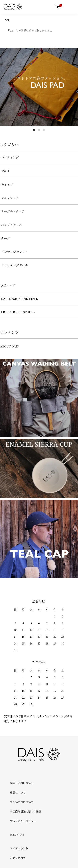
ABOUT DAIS (9, 346)
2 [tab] (39, 130)
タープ (5, 238)
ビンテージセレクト (14, 252)
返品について (18, 792)
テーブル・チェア (13, 211)
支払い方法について (22, 802)
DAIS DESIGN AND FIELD (20, 299)
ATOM (20, 835)
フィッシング (10, 198)
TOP (7, 20)
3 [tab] (44, 130)
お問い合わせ (18, 858)
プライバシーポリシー (23, 821)
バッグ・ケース (11, 225)
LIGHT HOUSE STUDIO (18, 312)
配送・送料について (22, 783)
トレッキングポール (14, 265)
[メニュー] (71, 7)
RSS (12, 835)
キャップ (7, 184)
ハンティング (10, 157)
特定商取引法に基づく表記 (26, 811)
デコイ (5, 171)
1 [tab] (34, 130)
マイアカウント (19, 848)
